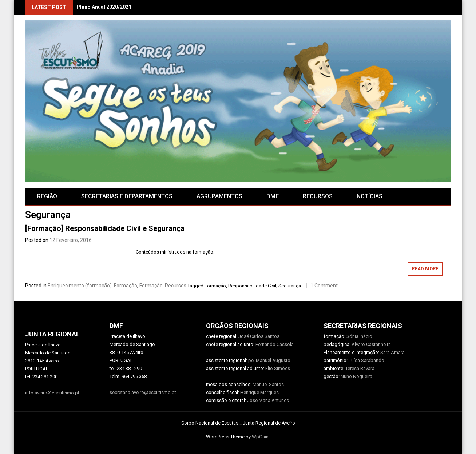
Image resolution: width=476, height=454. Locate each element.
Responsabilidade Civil (252, 286)
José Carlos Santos (259, 336)
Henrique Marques (259, 392)
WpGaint (261, 437)
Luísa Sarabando (366, 360)
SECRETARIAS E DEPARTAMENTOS (127, 196)
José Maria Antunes (268, 400)
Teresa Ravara (360, 368)
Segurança (290, 286)
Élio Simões (278, 368)
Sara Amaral (393, 352)
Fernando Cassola (275, 344)
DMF (273, 196)
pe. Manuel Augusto (269, 360)
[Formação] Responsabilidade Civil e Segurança (105, 228)
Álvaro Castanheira (371, 344)
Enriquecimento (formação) (80, 286)
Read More (425, 269)
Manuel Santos (268, 384)
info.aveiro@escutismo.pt (52, 393)
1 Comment (324, 286)
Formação (126, 286)
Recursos (176, 286)
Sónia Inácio (359, 336)
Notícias (370, 196)
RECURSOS (318, 196)
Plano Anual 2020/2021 (104, 7)
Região (47, 196)
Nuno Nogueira (356, 376)
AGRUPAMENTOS (219, 196)
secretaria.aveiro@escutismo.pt (143, 392)
